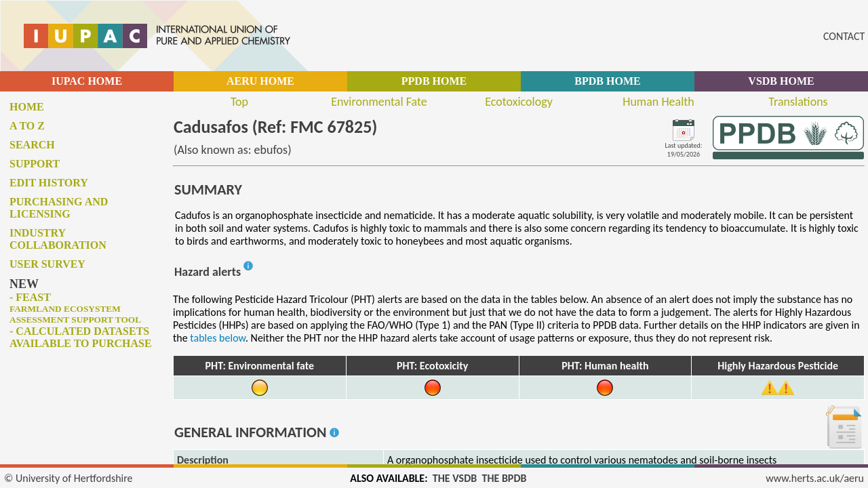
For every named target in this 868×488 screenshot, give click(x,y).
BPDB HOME (607, 81)
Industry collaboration (58, 239)
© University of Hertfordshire (68, 478)
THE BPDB (504, 478)
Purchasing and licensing (59, 208)
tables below (218, 338)
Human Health (658, 102)
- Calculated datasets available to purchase (81, 337)
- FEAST (75, 308)
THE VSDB (455, 478)
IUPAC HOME (87, 81)
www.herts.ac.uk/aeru (815, 478)
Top (239, 102)
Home (27, 107)
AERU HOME (260, 81)
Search (32, 145)
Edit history (49, 183)
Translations (798, 102)
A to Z (27, 126)
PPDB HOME (434, 81)
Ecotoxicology (519, 102)
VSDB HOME (781, 81)
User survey (47, 264)
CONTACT (844, 36)
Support (35, 164)
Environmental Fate (379, 102)
